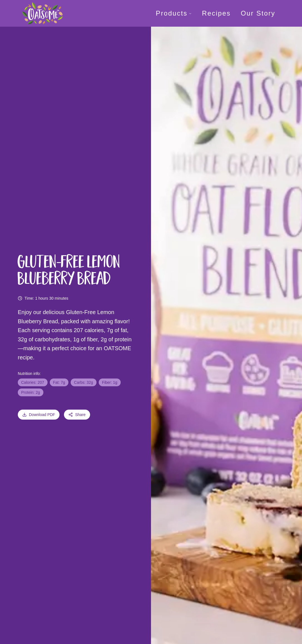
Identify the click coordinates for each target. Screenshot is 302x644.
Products (174, 13)
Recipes (216, 13)
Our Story (258, 13)
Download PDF (39, 415)
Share (77, 415)
